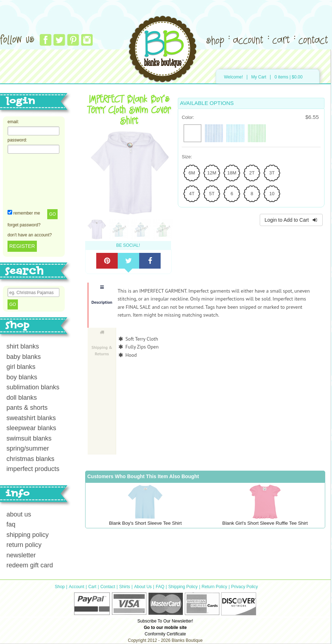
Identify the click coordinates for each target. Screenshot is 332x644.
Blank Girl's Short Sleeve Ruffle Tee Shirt (265, 523)
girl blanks (21, 367)
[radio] (192, 133)
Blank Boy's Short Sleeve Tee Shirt (145, 523)
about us (19, 514)
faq (11, 524)
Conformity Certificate (165, 634)
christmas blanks (30, 459)
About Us (143, 587)
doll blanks (22, 398)
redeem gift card (30, 565)
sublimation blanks (33, 387)
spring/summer (28, 448)
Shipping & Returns (102, 343)
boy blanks (22, 377)
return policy (24, 545)
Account (76, 587)
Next (180, 175)
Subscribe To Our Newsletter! (165, 621)
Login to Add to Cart (291, 220)
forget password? (24, 225)
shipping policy (28, 535)
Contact (108, 587)
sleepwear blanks (31, 428)
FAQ (160, 587)
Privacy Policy (245, 587)
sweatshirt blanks (31, 418)
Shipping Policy (183, 587)
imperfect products (33, 469)
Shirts (125, 587)
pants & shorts (27, 408)
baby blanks (24, 357)
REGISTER (22, 246)
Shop (60, 587)
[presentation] (37, 181)
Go (52, 214)
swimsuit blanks (29, 438)
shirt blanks (23, 346)
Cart (92, 587)
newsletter (21, 555)
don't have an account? (30, 235)
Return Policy (214, 587)
